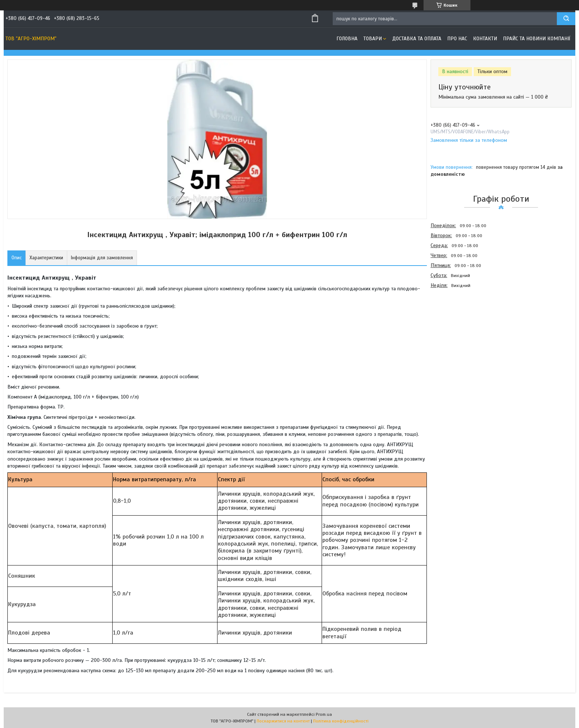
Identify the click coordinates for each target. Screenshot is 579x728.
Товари (373, 39)
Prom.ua (324, 714)
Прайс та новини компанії (537, 39)
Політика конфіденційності (341, 721)
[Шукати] (566, 19)
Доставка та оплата (417, 39)
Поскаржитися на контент (283, 721)
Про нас (457, 39)
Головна (347, 39)
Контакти (485, 39)
